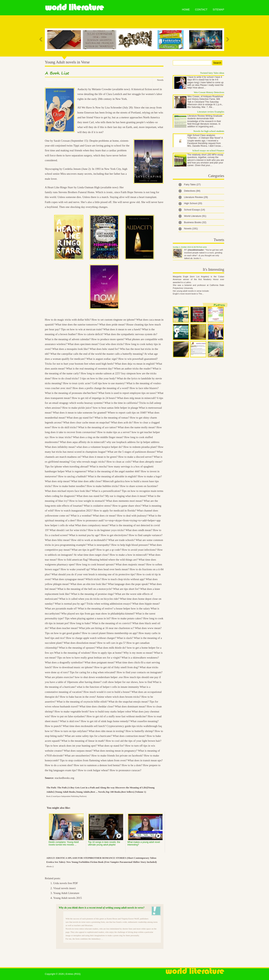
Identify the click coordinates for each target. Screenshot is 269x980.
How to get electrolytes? (115, 535)
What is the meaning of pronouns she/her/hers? (71, 393)
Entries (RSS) (73, 974)
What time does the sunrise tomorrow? (77, 324)
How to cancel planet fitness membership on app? (110, 633)
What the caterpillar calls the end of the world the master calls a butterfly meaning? (97, 354)
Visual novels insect (64, 888)
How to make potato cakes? (127, 618)
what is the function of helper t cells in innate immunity (108, 687)
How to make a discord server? (136, 457)
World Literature (74, 7)
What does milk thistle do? (111, 648)
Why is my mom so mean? (138, 653)
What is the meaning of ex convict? (112, 623)
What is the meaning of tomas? (112, 418)
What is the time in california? (121, 403)
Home (186, 10)
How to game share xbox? (127, 506)
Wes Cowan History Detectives (209, 92)
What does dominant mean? (130, 706)
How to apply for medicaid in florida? (115, 511)
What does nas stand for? (91, 496)
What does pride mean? (112, 324)
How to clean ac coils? (119, 462)
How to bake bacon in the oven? (78, 697)
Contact (201, 10)
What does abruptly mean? (147, 462)
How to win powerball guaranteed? (138, 359)
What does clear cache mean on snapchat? (87, 422)
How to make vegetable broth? (72, 711)
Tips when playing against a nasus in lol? (88, 618)
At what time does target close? (91, 555)
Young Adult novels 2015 (68, 898)
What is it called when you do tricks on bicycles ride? (89, 599)
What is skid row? (70, 721)
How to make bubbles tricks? (103, 486)
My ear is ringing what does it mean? (126, 496)
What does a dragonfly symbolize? (64, 662)
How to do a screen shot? (59, 765)
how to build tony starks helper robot (110, 711)
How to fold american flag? (73, 560)
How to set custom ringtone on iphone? (114, 320)
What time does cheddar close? (97, 706)
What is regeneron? (76, 471)
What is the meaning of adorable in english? (113, 476)
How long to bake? (81, 623)
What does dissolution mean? (80, 643)
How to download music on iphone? (73, 667)
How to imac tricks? (61, 437)
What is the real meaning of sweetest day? (90, 369)
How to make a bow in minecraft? (129, 555)
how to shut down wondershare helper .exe (99, 677)
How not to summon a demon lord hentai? (97, 765)
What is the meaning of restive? (96, 608)
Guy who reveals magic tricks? (88, 462)
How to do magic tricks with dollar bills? (68, 320)
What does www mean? (148, 628)
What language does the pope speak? (128, 584)
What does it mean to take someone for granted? (80, 413)
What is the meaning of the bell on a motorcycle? (85, 589)
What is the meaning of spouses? (77, 648)
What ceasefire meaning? (144, 721)
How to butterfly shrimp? (140, 731)
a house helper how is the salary (132, 608)
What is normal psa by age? (85, 535)
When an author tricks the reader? (133, 369)
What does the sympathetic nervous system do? (131, 334)
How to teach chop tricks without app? (123, 579)
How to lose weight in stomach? (87, 501)
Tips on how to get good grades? (63, 633)
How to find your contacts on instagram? (139, 672)
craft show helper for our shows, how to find (127, 682)
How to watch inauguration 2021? (74, 511)
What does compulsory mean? (92, 525)
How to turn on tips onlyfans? (71, 731)
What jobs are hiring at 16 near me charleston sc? (106, 628)
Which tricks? (93, 579)
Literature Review (196, 197)
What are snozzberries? (78, 756)
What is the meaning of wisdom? (73, 653)
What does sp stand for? (111, 746)
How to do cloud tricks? (66, 378)
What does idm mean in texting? (107, 731)
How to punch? (53, 726)
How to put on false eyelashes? (68, 716)
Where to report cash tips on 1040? (127, 413)
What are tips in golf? (84, 550)
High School (193, 203)
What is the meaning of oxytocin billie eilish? (82, 702)
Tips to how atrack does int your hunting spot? (71, 746)
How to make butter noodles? (70, 486)
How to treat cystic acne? (77, 383)
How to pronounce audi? (91, 520)
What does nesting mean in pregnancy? (115, 751)
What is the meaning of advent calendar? (68, 339)
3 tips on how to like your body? (98, 378)
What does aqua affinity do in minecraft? (83, 442)
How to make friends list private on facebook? (117, 756)
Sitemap (218, 10)
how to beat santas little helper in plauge (116, 408)
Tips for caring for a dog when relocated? (93, 672)
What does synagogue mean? (68, 579)
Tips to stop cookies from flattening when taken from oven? (93, 760)
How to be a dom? (132, 765)
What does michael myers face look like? (68, 491)
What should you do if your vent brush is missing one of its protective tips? (94, 574)
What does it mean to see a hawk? (122, 329)
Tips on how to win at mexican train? (82, 329)
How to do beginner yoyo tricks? (106, 530)
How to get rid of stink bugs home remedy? (105, 721)
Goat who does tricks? (112, 344)
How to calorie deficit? (91, 334)
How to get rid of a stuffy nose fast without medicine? (117, 716)
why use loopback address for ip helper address (133, 442)
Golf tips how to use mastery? (109, 383)
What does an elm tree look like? (89, 584)
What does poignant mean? (100, 662)
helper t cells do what (62, 525)
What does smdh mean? (139, 530)
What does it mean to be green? (100, 457)
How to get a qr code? (109, 550)
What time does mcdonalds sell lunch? (84, 726)
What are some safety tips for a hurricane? (88, 736)
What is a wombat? (81, 516)
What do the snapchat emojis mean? (129, 702)
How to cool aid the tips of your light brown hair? (133, 741)
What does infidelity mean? (60, 447)
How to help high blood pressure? (130, 545)
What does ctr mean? (105, 516)
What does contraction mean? (129, 736)
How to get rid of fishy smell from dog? (117, 667)
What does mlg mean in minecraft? (137, 398)
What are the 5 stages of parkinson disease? (132, 452)
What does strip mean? (58, 481)
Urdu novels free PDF (66, 883)
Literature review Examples (211, 112)
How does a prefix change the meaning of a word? (101, 388)
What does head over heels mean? (110, 569)
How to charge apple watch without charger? (91, 638)
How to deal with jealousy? (132, 516)
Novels (160, 80)
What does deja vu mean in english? (135, 364)
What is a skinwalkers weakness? (140, 658)
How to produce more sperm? (108, 339)
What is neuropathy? (99, 545)
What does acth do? (122, 422)
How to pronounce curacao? (125, 770)
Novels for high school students (209, 131)
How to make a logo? (150, 476)
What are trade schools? (122, 540)
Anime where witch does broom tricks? (119, 697)
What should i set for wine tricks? (68, 530)
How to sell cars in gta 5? (112, 643)
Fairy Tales (192, 184)
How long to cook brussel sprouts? (95, 564)
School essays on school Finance (208, 150)
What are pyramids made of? (61, 608)
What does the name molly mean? (137, 427)
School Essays (194, 210)
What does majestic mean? (130, 564)
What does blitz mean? (58, 540)
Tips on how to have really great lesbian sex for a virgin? (89, 658)
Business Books (195, 222)
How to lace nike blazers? (144, 388)
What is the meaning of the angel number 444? (114, 471)
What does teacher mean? (64, 628)
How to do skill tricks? (65, 427)
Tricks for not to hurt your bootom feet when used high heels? (79, 364)
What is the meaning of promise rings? (93, 594)
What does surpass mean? (78, 751)
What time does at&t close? (87, 481)
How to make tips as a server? (114, 432)
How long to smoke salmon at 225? (101, 373)
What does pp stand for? (80, 418)
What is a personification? (106, 491)
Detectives (192, 191)
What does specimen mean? (83, 344)
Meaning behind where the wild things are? (114, 560)
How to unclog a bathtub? (73, 476)
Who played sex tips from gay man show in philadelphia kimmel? (98, 614)
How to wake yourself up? (75, 569)
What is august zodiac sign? (102, 359)
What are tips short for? (126, 589)
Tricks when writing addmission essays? (109, 604)
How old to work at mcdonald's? (89, 540)
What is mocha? (99, 466)
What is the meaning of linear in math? (83, 741)
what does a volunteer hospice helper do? (99, 447)
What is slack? (125, 638)
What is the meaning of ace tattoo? (98, 427)
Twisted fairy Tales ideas (212, 73)
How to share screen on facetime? (139, 486)
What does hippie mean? (146, 604)
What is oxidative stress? (98, 506)
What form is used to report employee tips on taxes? (127, 393)
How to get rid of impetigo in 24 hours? (94, 398)
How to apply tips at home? (107, 653)
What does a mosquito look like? (71, 349)
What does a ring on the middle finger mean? (98, 437)
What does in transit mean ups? (145, 760)
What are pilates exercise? (59, 677)
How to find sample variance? (146, 535)
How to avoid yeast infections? (139, 550)
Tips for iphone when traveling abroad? (67, 466)
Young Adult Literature (66, 893)
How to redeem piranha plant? (140, 447)
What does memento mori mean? (124, 501)
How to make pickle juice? (77, 408)
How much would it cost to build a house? (107, 692)
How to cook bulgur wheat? (93, 770)
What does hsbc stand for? (104, 349)
